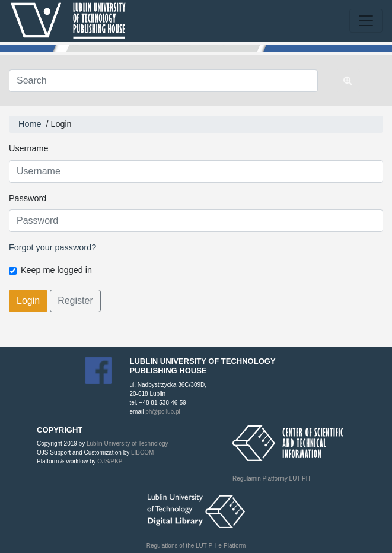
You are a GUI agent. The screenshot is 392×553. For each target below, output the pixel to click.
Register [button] (75, 301)
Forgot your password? (52, 247)
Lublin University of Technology (128, 444)
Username (28, 148)
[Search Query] (163, 81)
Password (28, 198)
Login (28, 301)
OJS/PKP (109, 461)
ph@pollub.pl (163, 411)
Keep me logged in (56, 270)
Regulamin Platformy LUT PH (271, 479)
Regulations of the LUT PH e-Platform (196, 546)
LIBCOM (142, 452)
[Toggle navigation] (366, 21)
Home (30, 124)
